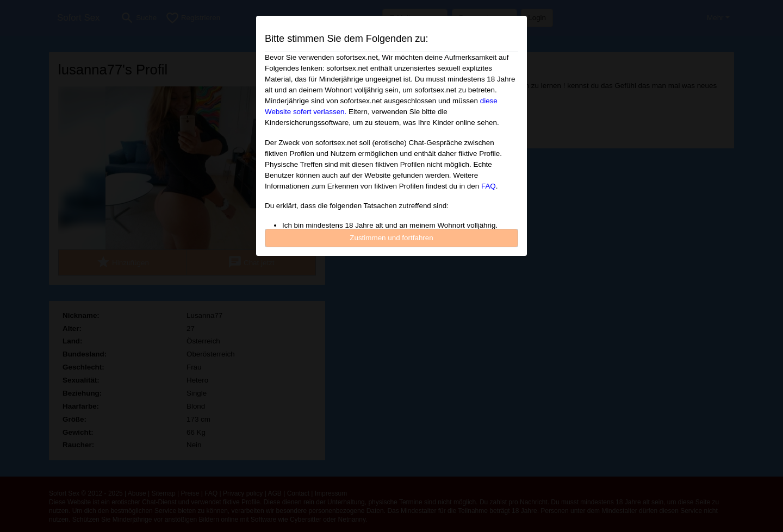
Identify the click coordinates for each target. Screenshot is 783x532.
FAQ (489, 186)
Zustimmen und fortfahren (391, 238)
